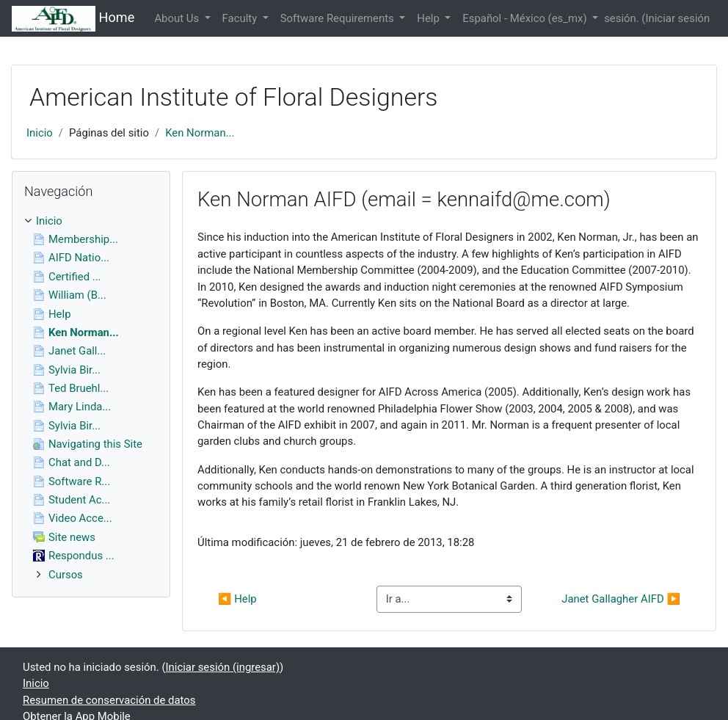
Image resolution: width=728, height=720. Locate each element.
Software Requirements (339, 18)
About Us (178, 18)
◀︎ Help (237, 599)
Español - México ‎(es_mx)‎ (526, 18)
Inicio (40, 133)
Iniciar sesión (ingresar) (223, 667)
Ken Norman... (200, 133)
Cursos (66, 575)
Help (429, 18)
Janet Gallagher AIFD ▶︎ (621, 599)
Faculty (241, 18)
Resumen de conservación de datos (109, 700)
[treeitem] (91, 221)
